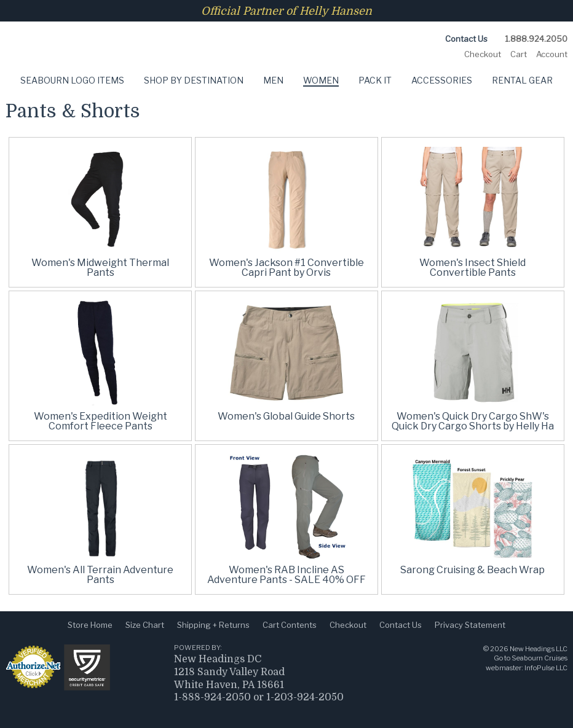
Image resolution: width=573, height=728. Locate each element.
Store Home (90, 625)
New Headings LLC (539, 649)
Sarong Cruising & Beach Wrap (472, 570)
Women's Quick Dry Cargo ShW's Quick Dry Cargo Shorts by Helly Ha (473, 421)
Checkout (483, 54)
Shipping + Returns (213, 625)
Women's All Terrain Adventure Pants (100, 575)
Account (552, 54)
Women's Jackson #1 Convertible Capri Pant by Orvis (286, 268)
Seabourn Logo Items (72, 80)
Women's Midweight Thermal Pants (100, 268)
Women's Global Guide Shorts (286, 416)
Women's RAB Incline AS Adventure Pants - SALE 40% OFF (286, 575)
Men (273, 80)
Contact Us (466, 39)
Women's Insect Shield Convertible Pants (472, 268)
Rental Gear (522, 80)
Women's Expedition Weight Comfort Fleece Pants (101, 421)
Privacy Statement (470, 625)
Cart (519, 54)
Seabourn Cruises (539, 658)
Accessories (442, 80)
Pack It (375, 80)
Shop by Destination (194, 80)
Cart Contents (290, 625)
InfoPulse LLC (546, 668)
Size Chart (145, 625)
